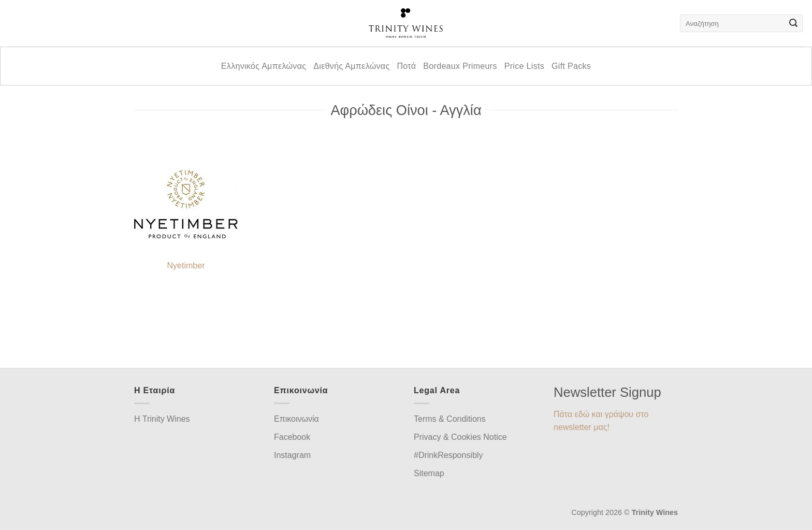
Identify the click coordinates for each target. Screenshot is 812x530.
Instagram (292, 455)
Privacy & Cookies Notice (460, 437)
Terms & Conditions (450, 419)
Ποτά (406, 66)
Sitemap (429, 473)
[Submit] (793, 23)
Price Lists (524, 66)
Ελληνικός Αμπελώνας (264, 66)
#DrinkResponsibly (448, 455)
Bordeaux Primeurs (460, 66)
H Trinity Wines (162, 419)
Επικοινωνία (296, 419)
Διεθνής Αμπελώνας (351, 66)
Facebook (292, 437)
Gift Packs (571, 66)
